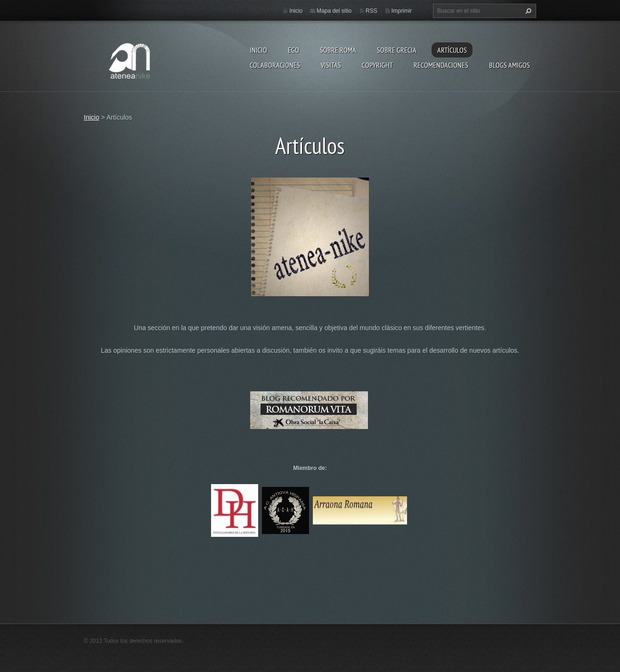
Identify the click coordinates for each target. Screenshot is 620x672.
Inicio (258, 50)
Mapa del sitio (334, 11)
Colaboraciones (275, 65)
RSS (371, 11)
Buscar (527, 11)
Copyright (377, 65)
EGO (294, 50)
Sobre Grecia (397, 50)
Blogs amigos (510, 65)
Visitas (331, 65)
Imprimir (402, 11)
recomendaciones (441, 65)
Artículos (452, 50)
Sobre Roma (338, 50)
